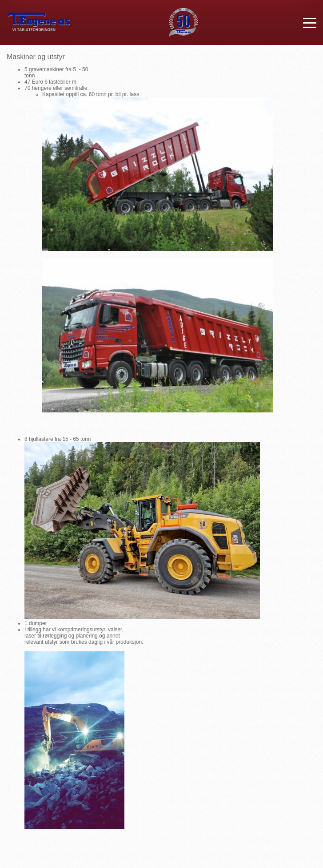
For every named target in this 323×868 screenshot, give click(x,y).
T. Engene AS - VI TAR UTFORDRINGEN (39, 22)
